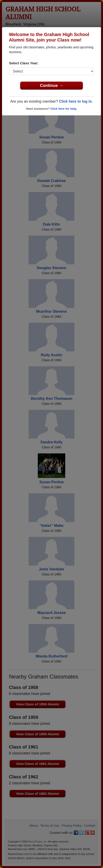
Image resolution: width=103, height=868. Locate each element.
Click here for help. (64, 109)
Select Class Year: (24, 63)
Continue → (52, 86)
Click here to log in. (76, 101)
